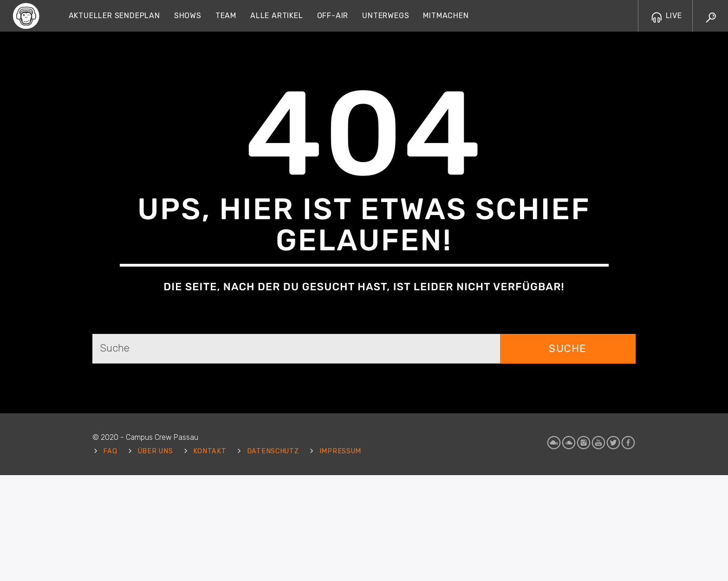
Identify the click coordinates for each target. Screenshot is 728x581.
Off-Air (333, 16)
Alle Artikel (277, 16)
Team (226, 16)
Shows (188, 16)
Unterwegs (386, 16)
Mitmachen (446, 16)
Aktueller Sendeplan (114, 16)
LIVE (667, 16)
